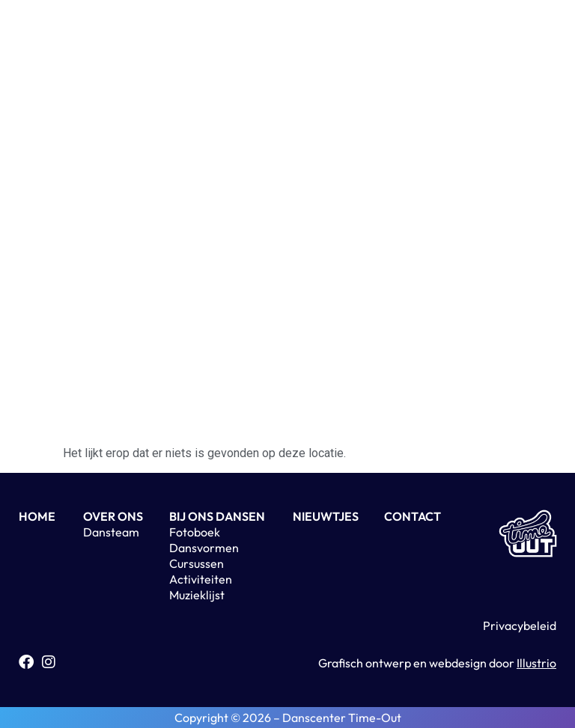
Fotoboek (195, 532)
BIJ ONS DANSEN (217, 516)
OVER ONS (113, 516)
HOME (37, 516)
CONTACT (413, 516)
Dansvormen (204, 548)
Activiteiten (201, 579)
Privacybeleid (520, 625)
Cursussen (197, 563)
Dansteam (111, 532)
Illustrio (536, 663)
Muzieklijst (197, 595)
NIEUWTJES (326, 516)
